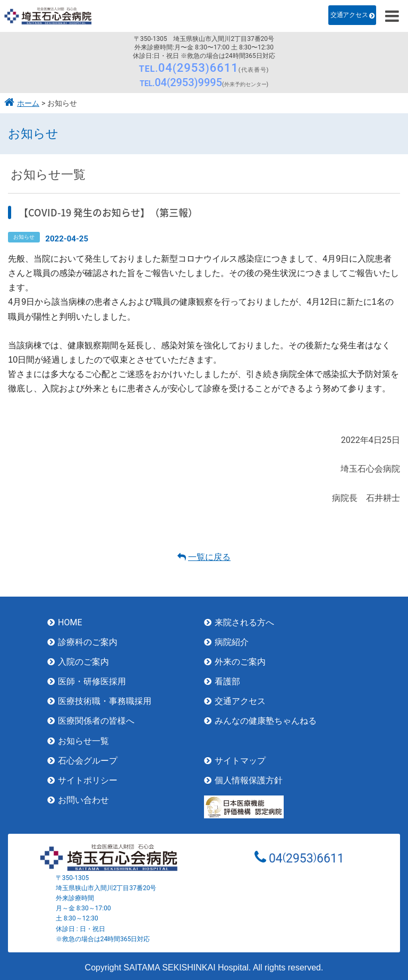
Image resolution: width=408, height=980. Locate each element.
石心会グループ (88, 761)
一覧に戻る (209, 557)
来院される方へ (244, 622)
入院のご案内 (83, 662)
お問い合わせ (83, 800)
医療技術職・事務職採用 (105, 701)
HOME (70, 622)
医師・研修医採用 (92, 681)
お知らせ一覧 (83, 741)
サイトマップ (240, 761)
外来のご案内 (240, 662)
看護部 (227, 681)
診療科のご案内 (88, 642)
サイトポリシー (88, 780)
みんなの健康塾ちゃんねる (266, 721)
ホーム (28, 103)
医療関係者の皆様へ (96, 721)
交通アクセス (349, 15)
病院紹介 (232, 642)
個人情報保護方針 (249, 780)
